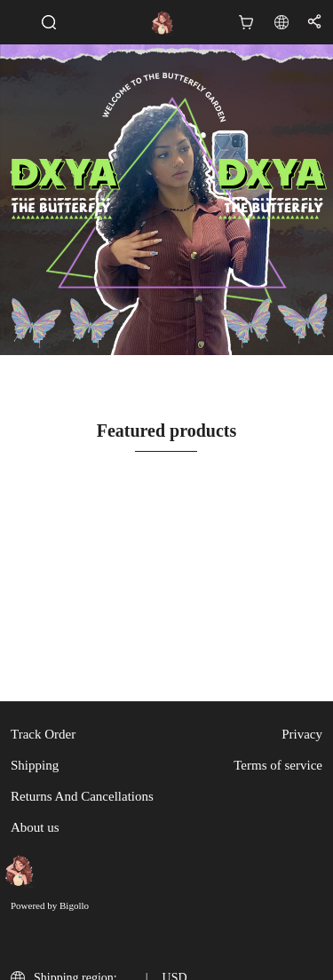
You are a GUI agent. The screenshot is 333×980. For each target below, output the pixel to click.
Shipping (35, 765)
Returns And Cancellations (82, 796)
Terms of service (278, 765)
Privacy (302, 734)
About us (35, 827)
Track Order (43, 734)
